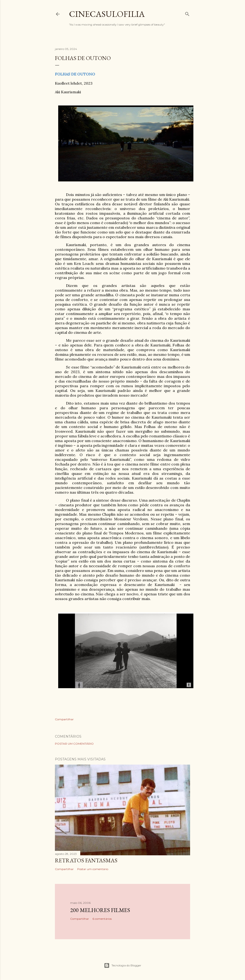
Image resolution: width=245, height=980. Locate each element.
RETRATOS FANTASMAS (86, 860)
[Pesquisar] (187, 13)
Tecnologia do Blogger (123, 965)
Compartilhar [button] (64, 719)
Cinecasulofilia (107, 14)
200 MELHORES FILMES (100, 910)
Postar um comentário (74, 744)
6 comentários (102, 919)
